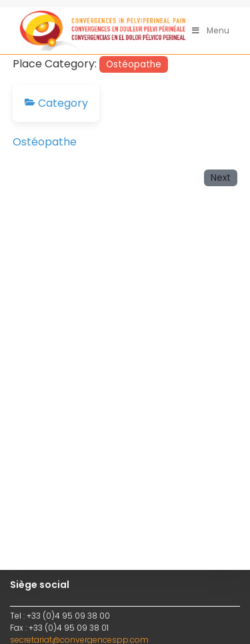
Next (221, 178)
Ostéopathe (134, 64)
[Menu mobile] (211, 30)
